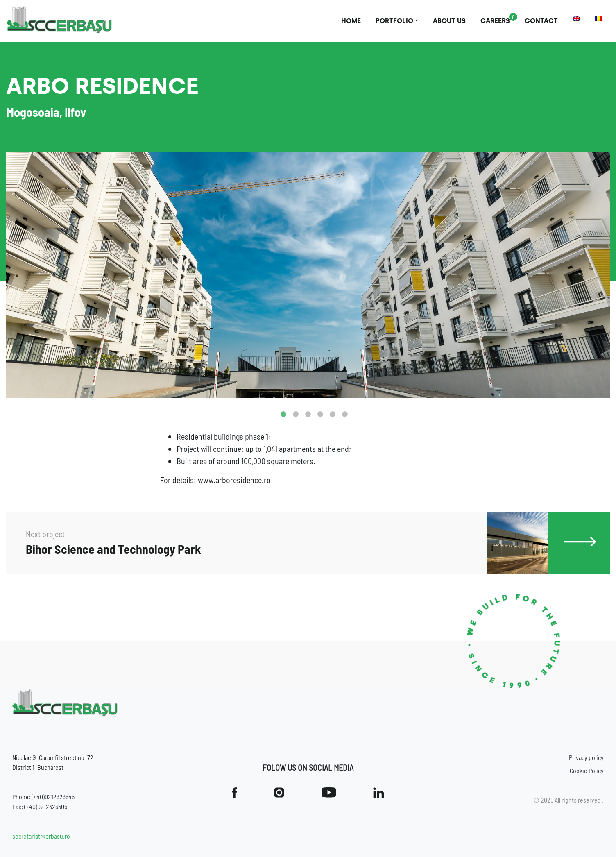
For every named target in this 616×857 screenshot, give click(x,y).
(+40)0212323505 (46, 806)
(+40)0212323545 (53, 797)
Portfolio (394, 21)
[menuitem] (576, 18)
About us (449, 21)
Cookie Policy (587, 770)
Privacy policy (586, 757)
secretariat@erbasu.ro (41, 836)
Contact (541, 21)
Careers (495, 21)
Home (351, 21)
